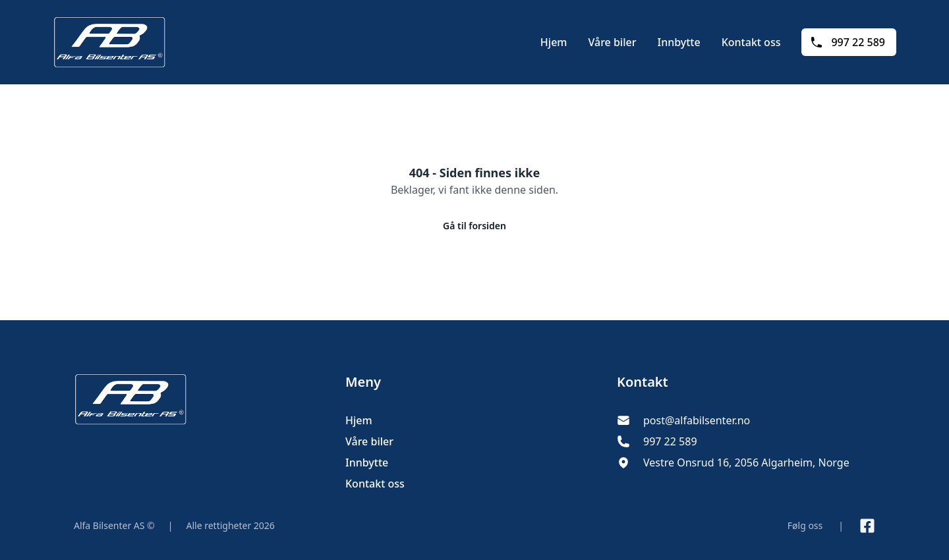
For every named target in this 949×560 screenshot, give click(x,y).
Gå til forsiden (474, 226)
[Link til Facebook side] (867, 526)
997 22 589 (848, 42)
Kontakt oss (751, 42)
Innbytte (678, 42)
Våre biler (612, 42)
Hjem (554, 42)
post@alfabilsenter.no (697, 420)
